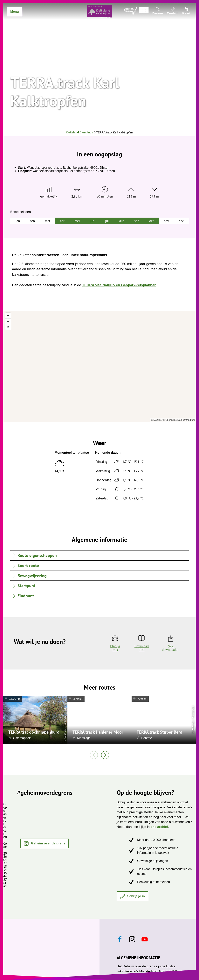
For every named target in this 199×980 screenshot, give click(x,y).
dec (181, 221)
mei (77, 221)
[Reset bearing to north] (8, 327)
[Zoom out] (8, 321)
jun (92, 221)
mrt (48, 221)
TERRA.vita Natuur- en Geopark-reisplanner (119, 285)
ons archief (159, 827)
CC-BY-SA (65, 734)
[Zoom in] (8, 316)
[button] (45, 843)
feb (33, 221)
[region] (99, 366)
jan (18, 221)
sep (137, 221)
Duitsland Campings (80, 132)
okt (151, 221)
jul (107, 221)
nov (166, 221)
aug (122, 221)
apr (62, 221)
